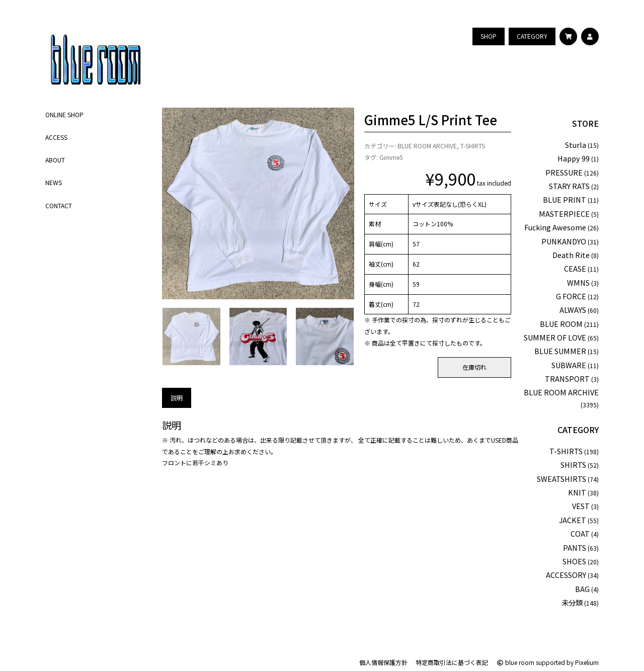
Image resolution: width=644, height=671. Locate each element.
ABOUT (55, 160)
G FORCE (571, 296)
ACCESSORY (566, 575)
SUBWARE (569, 365)
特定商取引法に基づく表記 (452, 662)
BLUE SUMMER (560, 351)
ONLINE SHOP (64, 114)
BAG (582, 589)
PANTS (575, 548)
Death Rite (571, 255)
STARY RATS (569, 186)
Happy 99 (574, 158)
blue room (515, 662)
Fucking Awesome (555, 227)
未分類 (572, 602)
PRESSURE (564, 172)
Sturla (576, 145)
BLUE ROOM (561, 324)
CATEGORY (578, 430)
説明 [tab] (177, 398)
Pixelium (587, 662)
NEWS (54, 182)
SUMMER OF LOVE (555, 337)
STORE (585, 123)
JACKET (573, 520)
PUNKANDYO (564, 241)
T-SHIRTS (473, 146)
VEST (581, 506)
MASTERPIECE (564, 214)
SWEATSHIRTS (561, 479)
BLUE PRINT (565, 199)
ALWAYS (573, 310)
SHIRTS (573, 465)
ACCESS (56, 137)
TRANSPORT (567, 379)
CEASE (575, 268)
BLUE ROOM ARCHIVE (427, 146)
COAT (580, 533)
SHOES (574, 561)
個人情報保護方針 (383, 662)
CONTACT (59, 205)
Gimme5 (391, 157)
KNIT (577, 492)
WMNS (578, 282)
